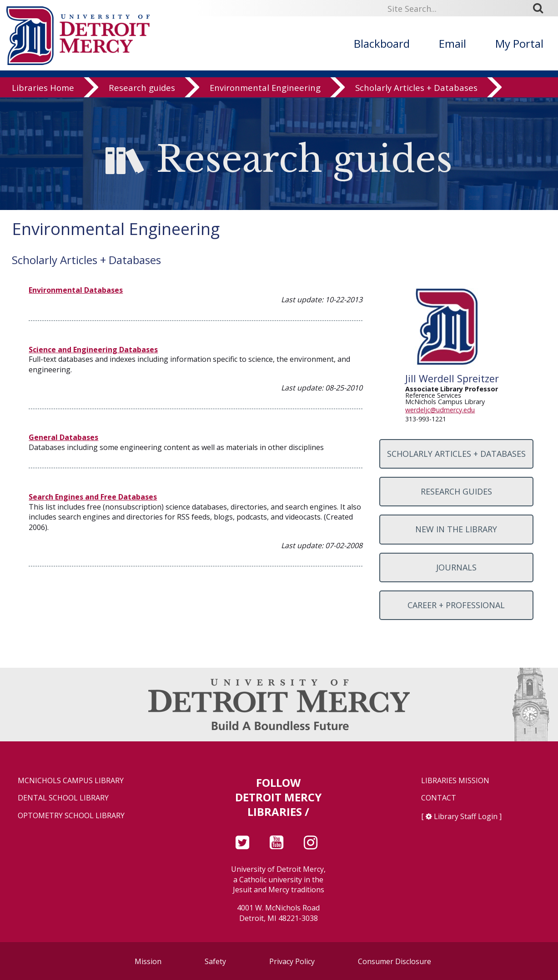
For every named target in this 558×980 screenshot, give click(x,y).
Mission (148, 961)
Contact (439, 798)
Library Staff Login (466, 816)
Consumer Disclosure (395, 961)
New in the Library (456, 529)
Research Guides (456, 491)
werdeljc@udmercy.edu (440, 410)
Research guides (142, 88)
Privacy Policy (292, 961)
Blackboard (382, 43)
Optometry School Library (71, 816)
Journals (456, 567)
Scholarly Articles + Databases (416, 88)
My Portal (519, 43)
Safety (215, 961)
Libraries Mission (455, 781)
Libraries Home (43, 88)
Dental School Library (63, 798)
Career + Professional (456, 605)
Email (452, 43)
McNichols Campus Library (71, 781)
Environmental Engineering (265, 88)
